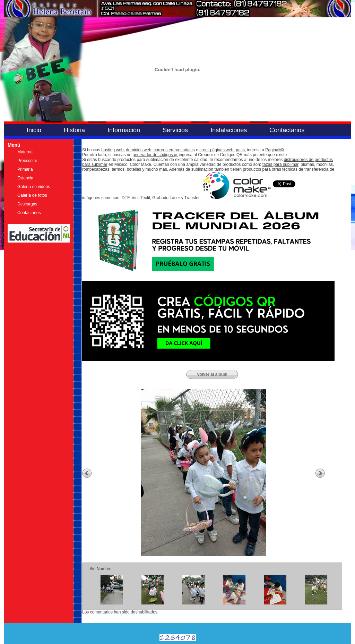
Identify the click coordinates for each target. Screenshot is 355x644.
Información (124, 130)
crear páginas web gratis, (223, 150)
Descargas (27, 204)
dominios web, (139, 150)
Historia (74, 130)
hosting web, (113, 150)
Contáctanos (287, 130)
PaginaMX (275, 150)
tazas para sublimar (280, 164)
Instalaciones (229, 130)
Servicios (175, 130)
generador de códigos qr (155, 155)
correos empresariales (174, 150)
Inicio (34, 130)
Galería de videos (34, 187)
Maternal (25, 152)
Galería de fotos (32, 195)
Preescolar (27, 161)
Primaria (25, 169)
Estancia (25, 178)
